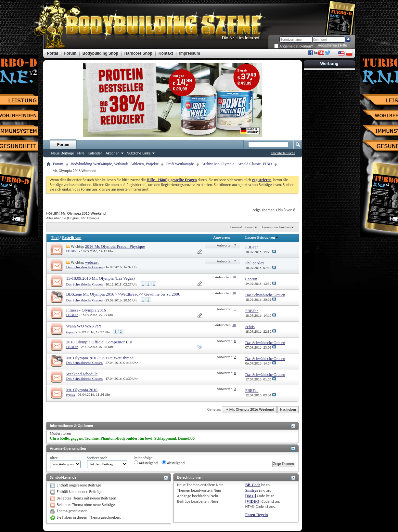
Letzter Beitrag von (262, 237)
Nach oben (288, 410)
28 (234, 277)
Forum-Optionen (242, 227)
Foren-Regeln (257, 515)
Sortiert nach (97, 458)
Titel (55, 238)
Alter (54, 458)
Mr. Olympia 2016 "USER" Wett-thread (100, 358)
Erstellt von (72, 238)
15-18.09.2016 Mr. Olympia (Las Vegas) (101, 278)
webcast (92, 262)
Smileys (252, 490)
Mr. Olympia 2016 (82, 390)
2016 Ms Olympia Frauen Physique (115, 246)
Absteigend (173, 463)
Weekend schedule (82, 374)
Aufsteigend (146, 463)
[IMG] (251, 496)
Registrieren (327, 45)
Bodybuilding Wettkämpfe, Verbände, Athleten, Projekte (115, 164)
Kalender (95, 153)
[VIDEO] (253, 501)
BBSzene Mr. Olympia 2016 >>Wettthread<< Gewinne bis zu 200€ (123, 294)
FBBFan (72, 251)
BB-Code (253, 485)
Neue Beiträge (63, 153)
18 (234, 293)
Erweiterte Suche (283, 153)
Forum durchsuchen (276, 227)
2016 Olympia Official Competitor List (99, 342)
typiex (71, 332)
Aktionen (113, 153)
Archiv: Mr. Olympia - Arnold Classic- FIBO (237, 164)
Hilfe (343, 45)
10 (234, 325)
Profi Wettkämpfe (180, 164)
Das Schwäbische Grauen (84, 267)
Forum (63, 145)
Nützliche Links (139, 153)
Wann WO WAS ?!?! (84, 326)
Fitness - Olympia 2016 (86, 310)
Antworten (221, 237)
